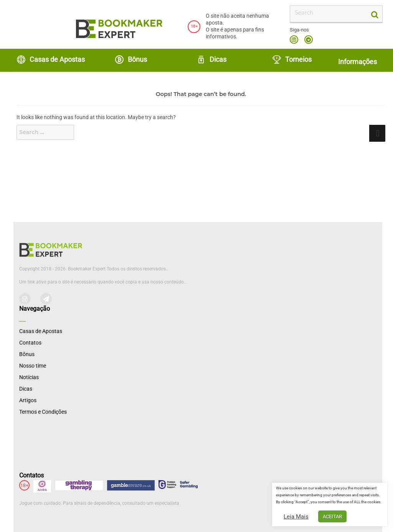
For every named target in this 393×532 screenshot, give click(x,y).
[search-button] (374, 14)
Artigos (28, 400)
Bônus (131, 60)
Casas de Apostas (51, 60)
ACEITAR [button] (332, 516)
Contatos (30, 343)
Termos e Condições (43, 412)
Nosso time (33, 366)
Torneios (292, 60)
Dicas (211, 60)
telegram (309, 40)
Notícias (29, 377)
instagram (294, 40)
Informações (357, 62)
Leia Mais (296, 517)
